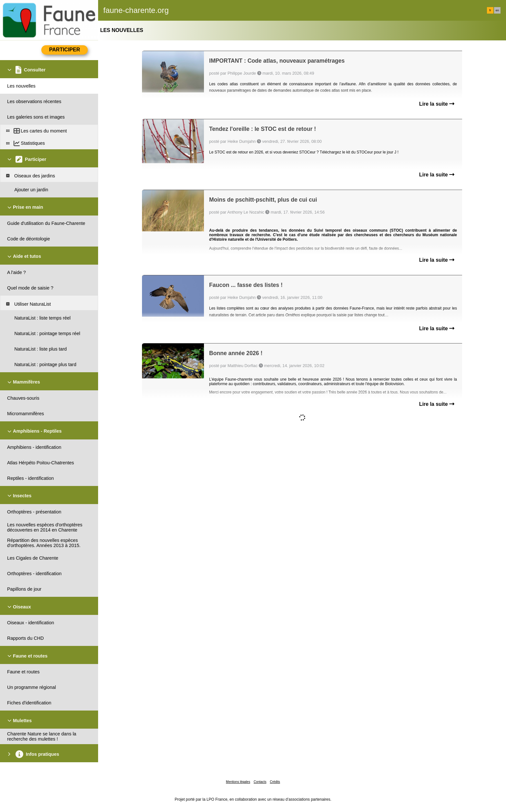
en (497, 10)
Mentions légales (238, 782)
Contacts (260, 782)
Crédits (275, 782)
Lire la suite (437, 104)
